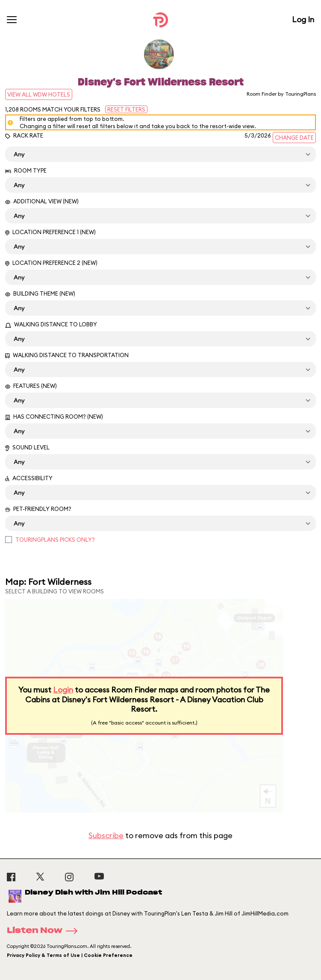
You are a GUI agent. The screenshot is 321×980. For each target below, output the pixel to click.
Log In (303, 19)
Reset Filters (126, 109)
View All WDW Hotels (39, 94)
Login (63, 690)
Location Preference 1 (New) (50, 232)
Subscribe (106, 835)
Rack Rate (24, 135)
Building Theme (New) (40, 293)
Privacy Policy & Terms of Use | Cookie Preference (70, 955)
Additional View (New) (42, 201)
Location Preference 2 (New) (51, 263)
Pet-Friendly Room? (38, 509)
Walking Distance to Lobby (51, 324)
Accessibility (29, 478)
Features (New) (31, 386)
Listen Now (45, 931)
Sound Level (27, 447)
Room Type (26, 170)
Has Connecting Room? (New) (54, 417)
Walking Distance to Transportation (67, 355)
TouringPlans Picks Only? (55, 540)
